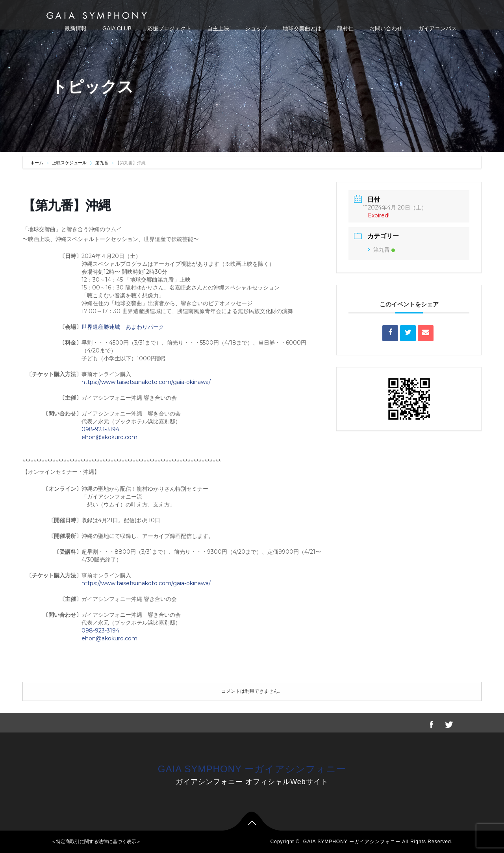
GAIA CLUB (117, 28)
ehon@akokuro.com (109, 437)
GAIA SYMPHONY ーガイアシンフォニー (252, 769)
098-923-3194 (100, 429)
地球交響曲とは (302, 28)
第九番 (102, 163)
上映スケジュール (69, 163)
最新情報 (76, 28)
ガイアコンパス (437, 28)
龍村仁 (345, 28)
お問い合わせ (386, 28)
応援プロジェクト (169, 28)
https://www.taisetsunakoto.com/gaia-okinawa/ (146, 382)
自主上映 (218, 28)
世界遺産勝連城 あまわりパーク (123, 327)
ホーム (37, 163)
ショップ (256, 28)
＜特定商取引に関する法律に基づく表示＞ (96, 842)
